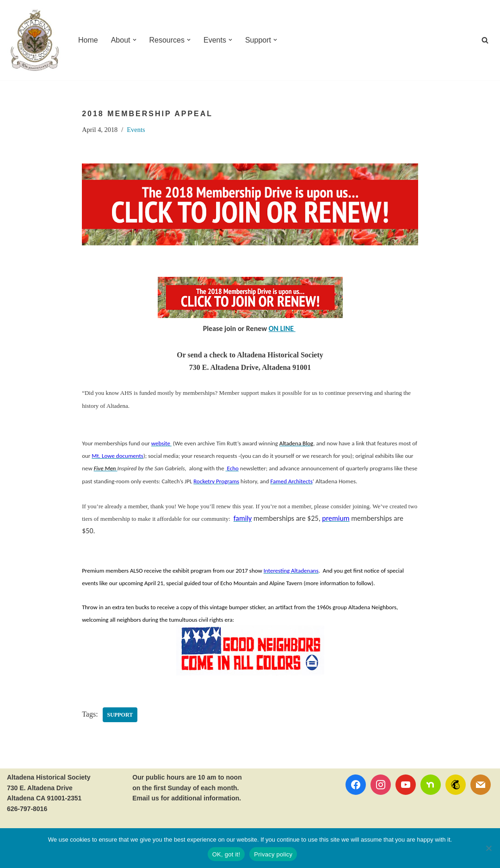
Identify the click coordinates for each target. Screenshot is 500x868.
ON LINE (282, 328)
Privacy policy (273, 854)
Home (88, 40)
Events (136, 130)
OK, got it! (226, 854)
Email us (146, 798)
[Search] (485, 40)
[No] (488, 848)
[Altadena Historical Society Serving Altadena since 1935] (35, 40)
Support (120, 715)
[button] (135, 40)
